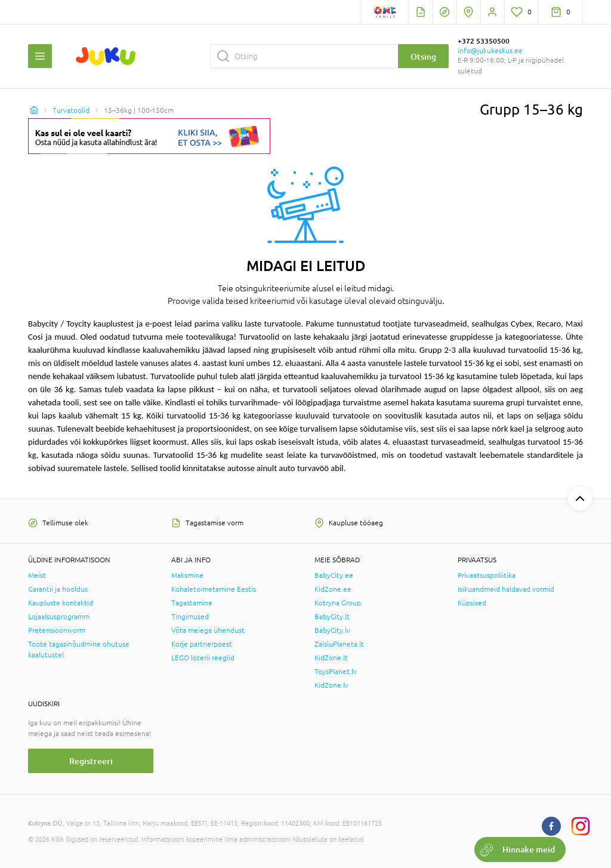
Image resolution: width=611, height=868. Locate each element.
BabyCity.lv (332, 630)
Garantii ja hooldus (58, 589)
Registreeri (91, 761)
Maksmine (187, 575)
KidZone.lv (331, 685)
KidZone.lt (331, 658)
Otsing (423, 56)
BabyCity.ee (334, 575)
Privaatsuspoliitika (487, 575)
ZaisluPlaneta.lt (339, 644)
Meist (37, 575)
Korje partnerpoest (202, 644)
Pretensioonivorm (57, 630)
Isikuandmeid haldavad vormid (506, 589)
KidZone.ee (333, 589)
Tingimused (190, 617)
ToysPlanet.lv (336, 672)
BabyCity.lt (332, 617)
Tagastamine (192, 603)
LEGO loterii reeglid (203, 658)
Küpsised (472, 603)
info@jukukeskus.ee (490, 51)
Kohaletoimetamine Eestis (214, 589)
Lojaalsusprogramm (59, 617)
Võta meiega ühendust (208, 630)
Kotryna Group (338, 603)
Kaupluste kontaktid (61, 603)
